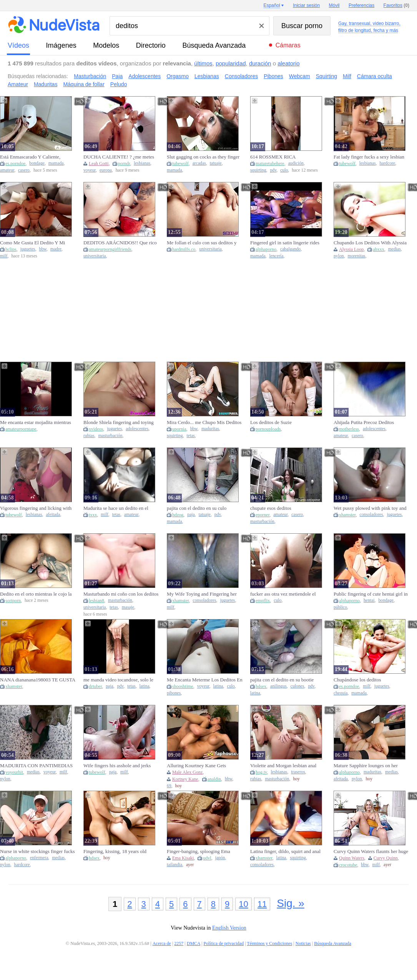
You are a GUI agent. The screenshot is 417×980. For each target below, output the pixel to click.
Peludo (119, 84)
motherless (349, 429)
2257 (179, 943)
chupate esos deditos (271, 508)
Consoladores (241, 76)
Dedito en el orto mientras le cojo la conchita (36, 594)
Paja (117, 76)
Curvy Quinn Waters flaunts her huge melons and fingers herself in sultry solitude (371, 851)
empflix (263, 601)
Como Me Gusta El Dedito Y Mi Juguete (32, 243)
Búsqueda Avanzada (214, 45)
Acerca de (162, 943)
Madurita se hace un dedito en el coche (116, 508)
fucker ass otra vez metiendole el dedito (283, 594)
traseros (298, 772)
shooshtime (183, 686)
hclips (11, 249)
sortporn (13, 601)
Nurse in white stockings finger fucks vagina (37, 851)
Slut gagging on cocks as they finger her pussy (203, 157)
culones (297, 686)
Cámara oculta (375, 76)
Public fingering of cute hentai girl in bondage (371, 594)
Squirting (326, 76)
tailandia (174, 865)
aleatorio (289, 63)
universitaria (95, 256)
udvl (207, 858)
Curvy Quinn (386, 858)
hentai (369, 600)
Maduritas (46, 84)
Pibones (273, 76)
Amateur (18, 84)
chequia (341, 693)
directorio (151, 45)
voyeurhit (14, 772)
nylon (339, 256)
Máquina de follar (84, 84)
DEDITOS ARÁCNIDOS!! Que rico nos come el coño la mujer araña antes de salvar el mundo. (120, 243)
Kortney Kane (185, 779)
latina (145, 686)
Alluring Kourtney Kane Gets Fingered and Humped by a (196, 766)
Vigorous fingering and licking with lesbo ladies (36, 508)
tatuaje (216, 163)
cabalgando (290, 249)
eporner (262, 515)
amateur (7, 170)
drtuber (95, 686)
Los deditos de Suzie (271, 422)
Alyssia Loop (351, 249)
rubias (89, 436)
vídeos (18, 45)
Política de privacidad (224, 943)
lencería (277, 256)
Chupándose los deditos (357, 680)
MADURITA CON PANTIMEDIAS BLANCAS (36, 766)
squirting (258, 170)
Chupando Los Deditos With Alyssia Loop (370, 243)
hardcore (387, 163)
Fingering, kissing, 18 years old (115, 851)
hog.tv (261, 772)
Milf (347, 76)
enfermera (39, 858)
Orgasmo (178, 76)
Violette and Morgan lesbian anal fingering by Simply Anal (283, 766)
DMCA (194, 943)
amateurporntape (21, 429)
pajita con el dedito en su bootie (282, 680)
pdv (273, 170)
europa (106, 170)
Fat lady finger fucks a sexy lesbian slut (369, 157)
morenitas (357, 256)
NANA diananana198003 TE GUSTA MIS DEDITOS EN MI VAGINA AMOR (38, 680)
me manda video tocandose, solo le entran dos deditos (118, 680)
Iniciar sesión (306, 5)
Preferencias (361, 5)
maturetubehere (270, 164)
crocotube (348, 865)
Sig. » (291, 903)
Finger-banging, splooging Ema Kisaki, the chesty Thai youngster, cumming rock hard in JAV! (201, 851)
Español (272, 5)
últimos (203, 63)
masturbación (110, 436)
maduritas (210, 429)
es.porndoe (15, 164)
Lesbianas (207, 76)
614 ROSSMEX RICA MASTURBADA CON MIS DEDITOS (278, 157)
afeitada (53, 515)
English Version (229, 928)
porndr (124, 164)
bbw (43, 249)
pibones (174, 693)
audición (296, 163)
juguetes (28, 249)
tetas (190, 436)
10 (243, 904)
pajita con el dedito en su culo (197, 508)
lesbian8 (96, 601)
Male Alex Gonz (187, 772)
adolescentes (137, 429)
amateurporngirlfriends (110, 249)
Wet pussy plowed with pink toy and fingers (370, 508)
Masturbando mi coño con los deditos (121, 594)
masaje (128, 607)
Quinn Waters (352, 858)
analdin (214, 779)
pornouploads (268, 429)
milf (4, 256)
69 (169, 786)
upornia (179, 429)
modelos (106, 45)
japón (220, 858)
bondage (37, 163)
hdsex (261, 686)
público (340, 607)
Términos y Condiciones (269, 943)
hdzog (178, 515)
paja (191, 515)
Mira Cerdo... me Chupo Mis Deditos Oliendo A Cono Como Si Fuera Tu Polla (204, 422)
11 (262, 904)
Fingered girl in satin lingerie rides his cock (285, 243)
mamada (56, 163)
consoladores (371, 515)
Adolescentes (145, 76)
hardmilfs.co (184, 249)
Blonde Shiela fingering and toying (119, 422)
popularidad (231, 63)
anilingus (278, 686)
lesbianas (142, 163)
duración (260, 63)
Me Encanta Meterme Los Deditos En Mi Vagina (205, 680)
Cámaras (288, 45)
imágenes (61, 45)
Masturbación (90, 76)
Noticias (303, 943)
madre (56, 249)
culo (284, 170)
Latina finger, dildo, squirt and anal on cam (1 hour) (285, 851)
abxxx (378, 249)
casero (24, 170)
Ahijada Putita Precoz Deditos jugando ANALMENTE (364, 422)
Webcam (300, 76)
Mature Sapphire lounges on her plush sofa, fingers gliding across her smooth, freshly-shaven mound (370, 766)
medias (395, 249)
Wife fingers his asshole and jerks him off (117, 766)
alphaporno (266, 249)
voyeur (90, 170)
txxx (93, 515)
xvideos (96, 429)
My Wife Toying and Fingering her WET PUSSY (202, 594)
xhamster (347, 515)
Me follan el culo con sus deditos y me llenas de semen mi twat (202, 243)
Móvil (334, 5)
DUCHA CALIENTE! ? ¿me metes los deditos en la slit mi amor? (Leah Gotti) (120, 157)
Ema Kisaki (183, 858)
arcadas (199, 163)
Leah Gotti (99, 164)
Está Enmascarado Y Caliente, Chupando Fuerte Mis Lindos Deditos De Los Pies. (38, 157)
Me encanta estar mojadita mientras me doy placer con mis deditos (36, 422)
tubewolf (180, 164)
